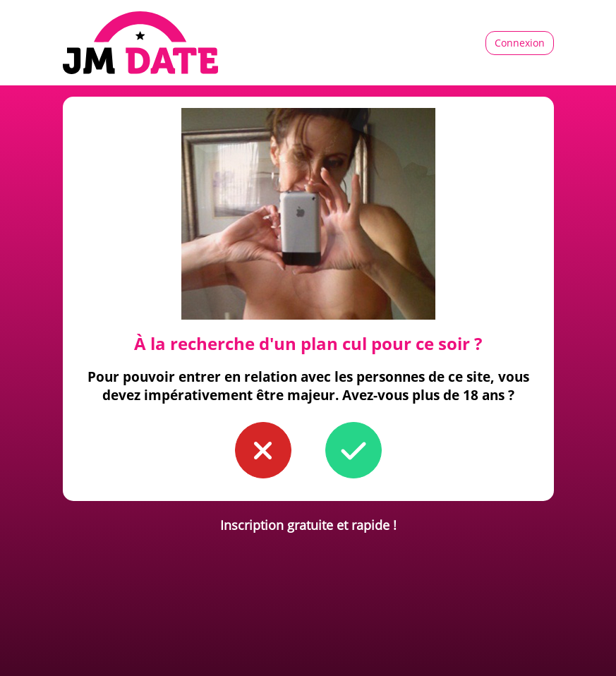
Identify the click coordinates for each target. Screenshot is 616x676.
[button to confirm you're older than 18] (354, 450)
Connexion (520, 43)
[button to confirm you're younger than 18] (263, 450)
